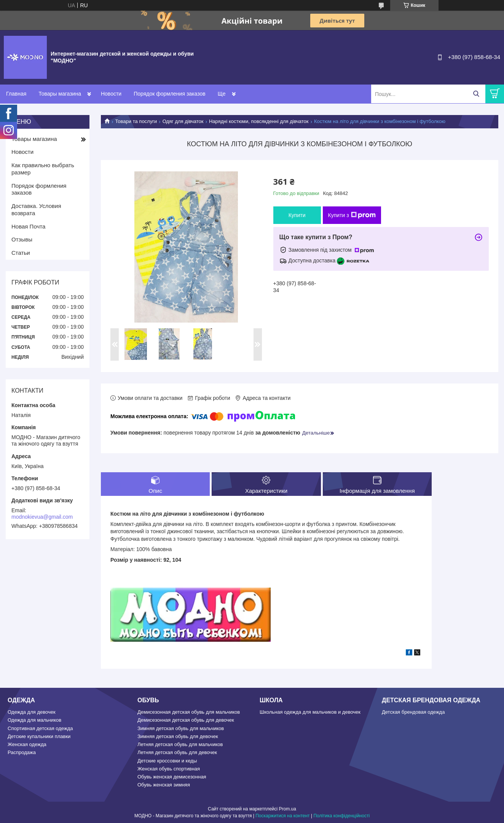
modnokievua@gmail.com (42, 517)
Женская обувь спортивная (169, 769)
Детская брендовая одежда (413, 712)
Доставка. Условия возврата (36, 209)
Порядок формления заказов (169, 94)
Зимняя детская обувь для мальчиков (181, 728)
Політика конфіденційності (341, 816)
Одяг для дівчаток (183, 121)
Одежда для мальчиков (34, 720)
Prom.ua (288, 809)
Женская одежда (27, 744)
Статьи (21, 253)
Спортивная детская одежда (40, 728)
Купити (297, 215)
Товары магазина (60, 94)
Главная (16, 94)
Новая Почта (28, 226)
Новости (111, 94)
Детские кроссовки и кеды (167, 761)
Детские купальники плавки (39, 736)
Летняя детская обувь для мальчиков (180, 744)
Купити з (352, 215)
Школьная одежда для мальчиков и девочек (310, 712)
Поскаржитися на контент (282, 816)
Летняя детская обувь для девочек (177, 752)
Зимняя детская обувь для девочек (178, 736)
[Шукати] (476, 94)
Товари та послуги (136, 121)
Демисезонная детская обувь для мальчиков (189, 712)
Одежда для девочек (32, 712)
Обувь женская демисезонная (172, 777)
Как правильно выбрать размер (43, 169)
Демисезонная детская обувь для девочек (186, 720)
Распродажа (22, 752)
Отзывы (22, 239)
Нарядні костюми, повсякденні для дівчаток (259, 121)
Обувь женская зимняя (164, 785)
